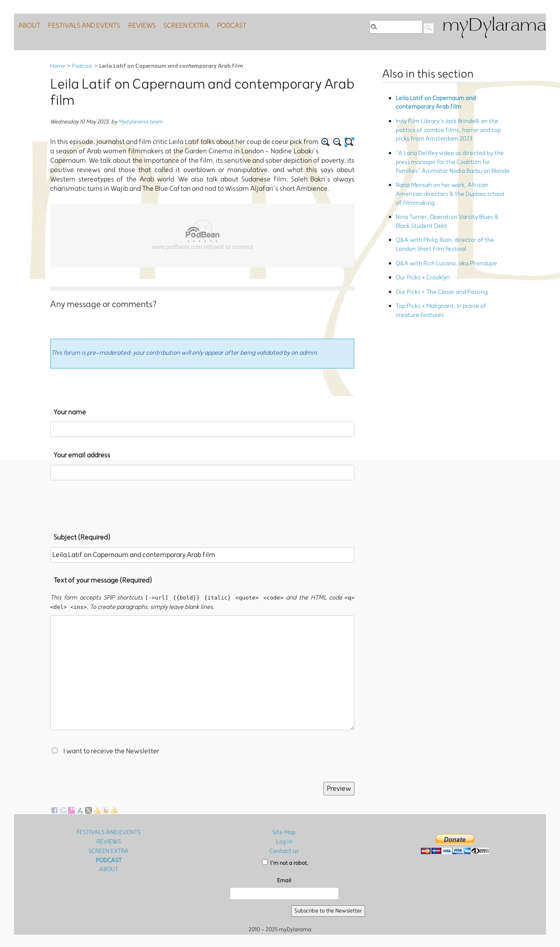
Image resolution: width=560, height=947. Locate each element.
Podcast (82, 66)
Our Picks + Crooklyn (420, 234)
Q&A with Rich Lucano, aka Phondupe (443, 221)
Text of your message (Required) (103, 580)
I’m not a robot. (285, 862)
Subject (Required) (82, 537)
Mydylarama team (140, 122)
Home (58, 66)
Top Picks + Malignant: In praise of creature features (449, 261)
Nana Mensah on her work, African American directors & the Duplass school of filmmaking (450, 169)
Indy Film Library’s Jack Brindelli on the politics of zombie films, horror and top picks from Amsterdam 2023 (453, 122)
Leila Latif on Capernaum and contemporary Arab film (451, 100)
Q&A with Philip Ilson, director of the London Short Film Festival (450, 206)
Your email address (82, 455)
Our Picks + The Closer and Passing (438, 245)
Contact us (284, 850)
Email (284, 880)
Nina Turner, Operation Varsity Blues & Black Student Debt (450, 187)
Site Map (284, 832)
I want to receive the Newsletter (111, 751)
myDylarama (494, 26)
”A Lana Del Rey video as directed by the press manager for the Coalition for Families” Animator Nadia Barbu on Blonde (450, 147)
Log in (284, 841)
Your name (70, 412)
